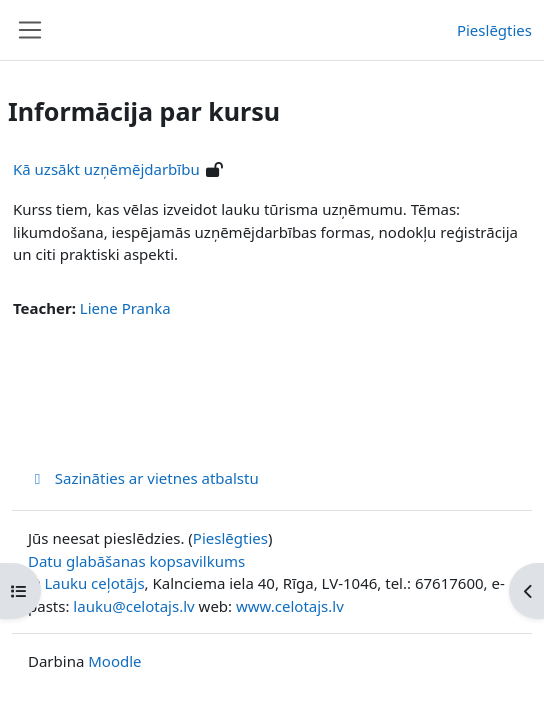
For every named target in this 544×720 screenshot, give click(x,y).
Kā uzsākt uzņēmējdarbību (106, 169)
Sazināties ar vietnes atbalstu (143, 478)
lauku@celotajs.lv (133, 606)
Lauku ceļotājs (94, 583)
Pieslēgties (494, 30)
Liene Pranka (125, 308)
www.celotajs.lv (290, 606)
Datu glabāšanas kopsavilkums (136, 561)
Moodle (114, 661)
